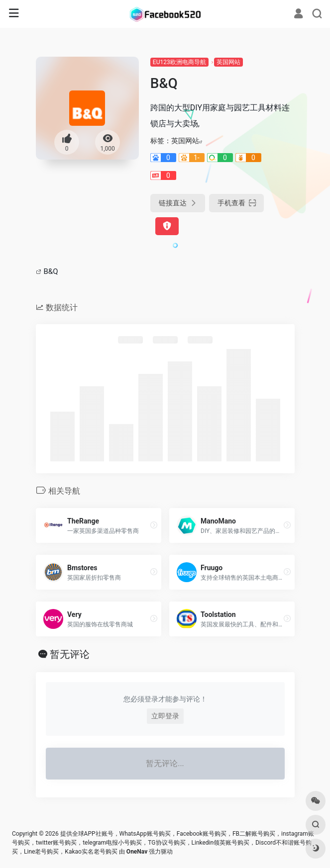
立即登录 (165, 716)
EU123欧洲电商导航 (179, 62)
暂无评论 (70, 654)
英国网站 (228, 62)
